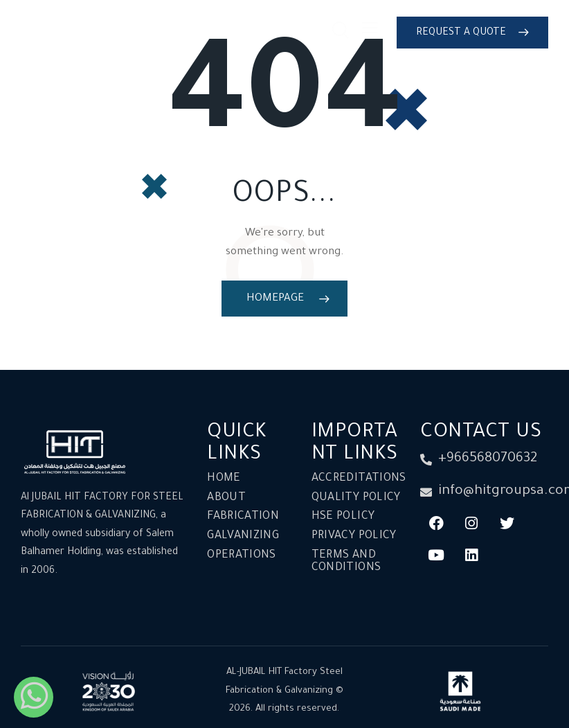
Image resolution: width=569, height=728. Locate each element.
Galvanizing (243, 536)
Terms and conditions (346, 562)
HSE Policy (343, 517)
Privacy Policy (354, 536)
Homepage (275, 299)
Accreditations (359, 479)
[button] (370, 32)
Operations (242, 556)
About (226, 498)
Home (224, 479)
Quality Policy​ (356, 498)
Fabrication (243, 517)
